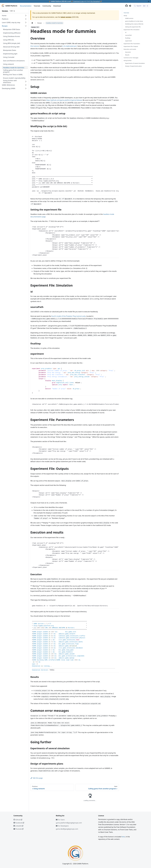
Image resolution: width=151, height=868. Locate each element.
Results (127, 55)
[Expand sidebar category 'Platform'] (26, 19)
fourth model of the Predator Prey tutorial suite (68, 316)
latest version (66, 17)
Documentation (26, 6)
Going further (128, 60)
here (123, 837)
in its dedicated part (69, 46)
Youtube (18, 829)
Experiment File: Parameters (132, 44)
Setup (125, 16)
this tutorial (35, 46)
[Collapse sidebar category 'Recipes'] (26, 26)
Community (47, 6)
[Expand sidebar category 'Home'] (26, 16)
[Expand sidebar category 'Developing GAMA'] (26, 88)
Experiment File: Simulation (132, 30)
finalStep (128, 38)
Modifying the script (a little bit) (134, 24)
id (126, 32)
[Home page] (32, 23)
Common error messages (131, 58)
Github (18, 820)
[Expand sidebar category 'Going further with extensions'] (26, 81)
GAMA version (129, 18)
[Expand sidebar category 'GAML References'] (26, 85)
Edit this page (37, 778)
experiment (129, 41)
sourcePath (128, 35)
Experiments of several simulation (135, 63)
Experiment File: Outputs (131, 46)
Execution (128, 52)
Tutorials (37, 6)
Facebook (19, 823)
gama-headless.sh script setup (134, 21)
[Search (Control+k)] (141, 6)
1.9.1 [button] (11, 11)
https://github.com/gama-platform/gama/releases (64, 100)
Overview (126, 13)
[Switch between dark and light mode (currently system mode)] (130, 6)
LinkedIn (18, 826)
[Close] (149, 1)
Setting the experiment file (133, 27)
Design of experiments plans (133, 66)
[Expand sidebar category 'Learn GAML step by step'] (26, 22)
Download (57, 6)
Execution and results (130, 49)
